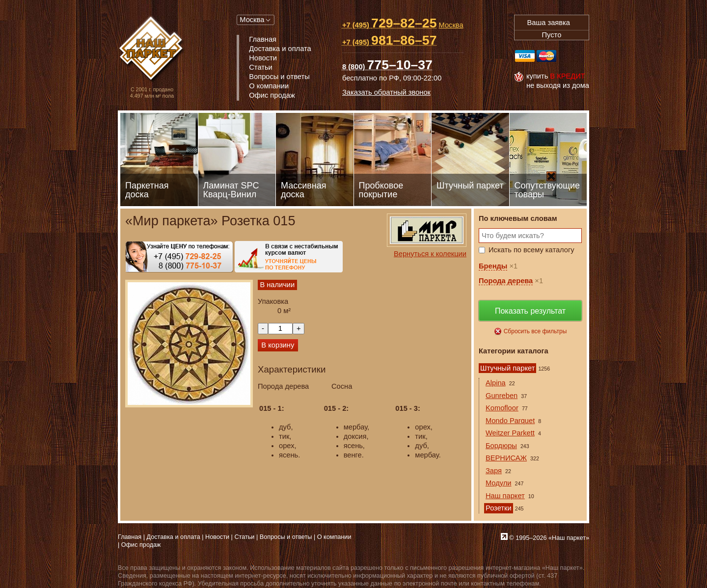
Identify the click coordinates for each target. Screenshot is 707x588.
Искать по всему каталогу (531, 250)
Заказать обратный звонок (386, 92)
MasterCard (546, 56)
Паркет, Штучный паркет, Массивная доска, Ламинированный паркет (152, 49)
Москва (252, 20)
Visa (525, 56)
